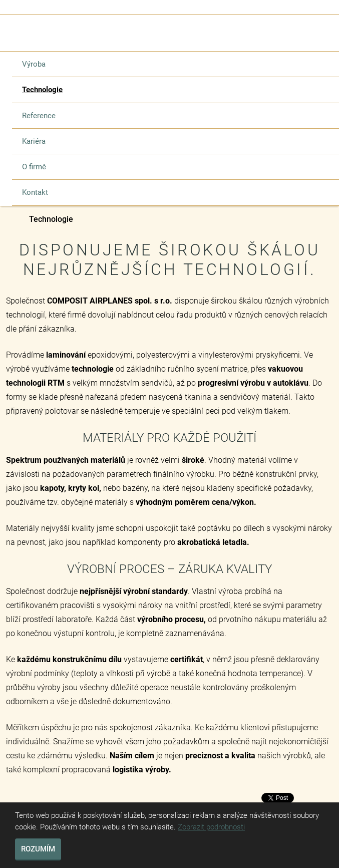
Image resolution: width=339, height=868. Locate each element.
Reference (39, 116)
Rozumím (38, 849)
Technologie (42, 90)
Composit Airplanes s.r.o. (11, 220)
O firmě (34, 167)
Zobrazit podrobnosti (211, 827)
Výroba (34, 64)
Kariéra (34, 141)
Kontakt (35, 192)
